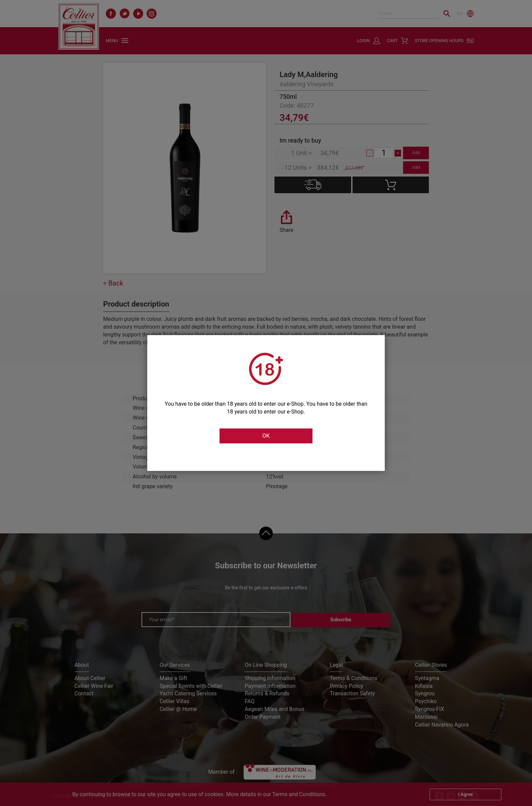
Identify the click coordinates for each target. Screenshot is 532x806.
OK (266, 436)
